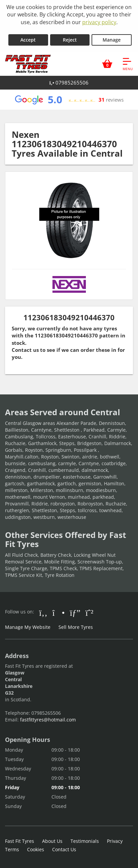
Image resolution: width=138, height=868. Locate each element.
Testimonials (85, 841)
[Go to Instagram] (59, 612)
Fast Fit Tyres (20, 841)
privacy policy (99, 22)
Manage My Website (28, 627)
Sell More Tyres (76, 627)
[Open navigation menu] (128, 64)
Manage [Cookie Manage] (112, 40)
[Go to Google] (75, 612)
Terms (12, 849)
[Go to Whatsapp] (90, 612)
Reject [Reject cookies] (70, 40)
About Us (52, 841)
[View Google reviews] (69, 100)
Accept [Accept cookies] (28, 40)
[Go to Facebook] (43, 612)
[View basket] (107, 64)
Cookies (36, 849)
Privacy (115, 841)
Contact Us (64, 849)
